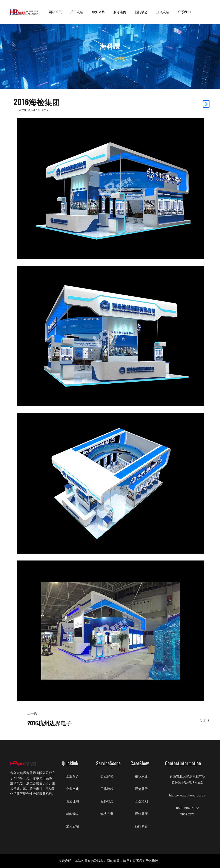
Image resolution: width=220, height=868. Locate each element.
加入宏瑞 (163, 12)
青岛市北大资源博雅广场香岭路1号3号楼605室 (187, 780)
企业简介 (72, 776)
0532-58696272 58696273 (187, 811)
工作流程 (107, 789)
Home (100, 58)
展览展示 (141, 789)
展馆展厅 (141, 814)
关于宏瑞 (77, 12)
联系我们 (184, 12)
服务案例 (120, 12)
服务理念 (107, 801)
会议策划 (141, 801)
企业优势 (107, 776)
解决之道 (107, 814)
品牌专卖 (141, 826)
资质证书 (72, 801)
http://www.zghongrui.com (188, 795)
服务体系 (98, 12)
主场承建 (141, 776)
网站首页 (55, 12)
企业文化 (72, 789)
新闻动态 (141, 12)
